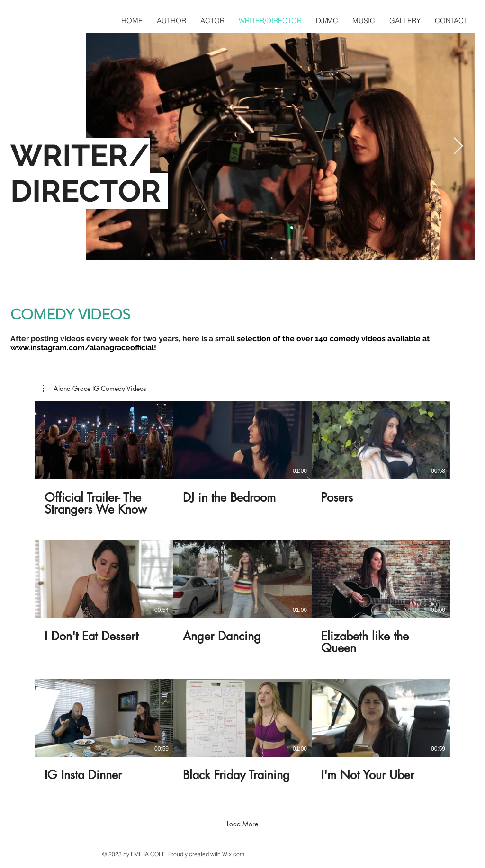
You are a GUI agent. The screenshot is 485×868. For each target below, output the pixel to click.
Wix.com (233, 854)
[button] (94, 389)
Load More (242, 824)
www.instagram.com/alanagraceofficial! (83, 348)
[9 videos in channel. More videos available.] (242, 598)
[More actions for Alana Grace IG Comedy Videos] (94, 389)
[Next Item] (458, 146)
